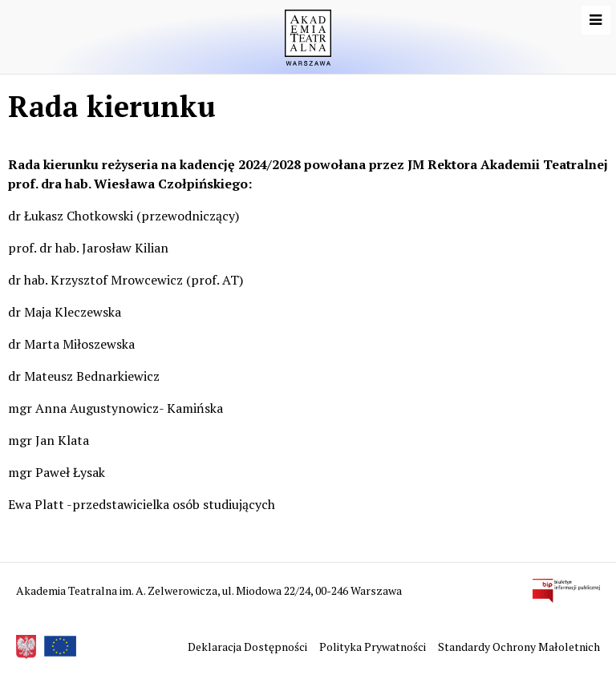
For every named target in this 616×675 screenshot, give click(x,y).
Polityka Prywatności (374, 647)
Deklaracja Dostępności (249, 647)
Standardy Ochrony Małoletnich (519, 647)
